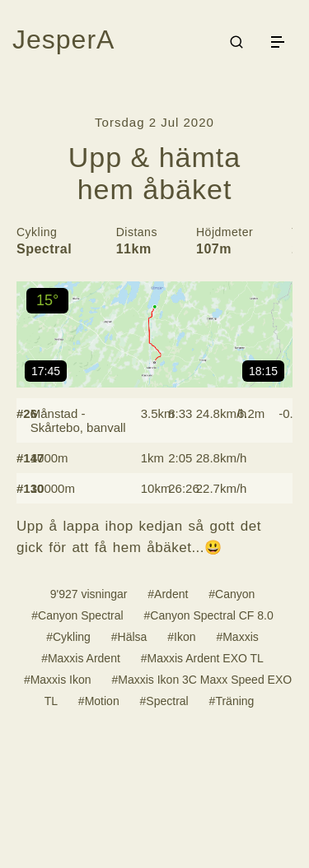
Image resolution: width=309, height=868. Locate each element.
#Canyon (232, 594)
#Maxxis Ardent (81, 658)
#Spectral (164, 701)
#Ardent (168, 594)
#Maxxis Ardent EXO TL (202, 658)
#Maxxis (237, 637)
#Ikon (181, 637)
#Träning (232, 701)
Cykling (37, 232)
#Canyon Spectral (77, 615)
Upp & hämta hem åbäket (154, 173)
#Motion (99, 701)
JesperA (63, 39)
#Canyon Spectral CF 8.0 (208, 615)
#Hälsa (129, 637)
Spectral (44, 249)
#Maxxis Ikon (58, 680)
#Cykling (68, 637)
